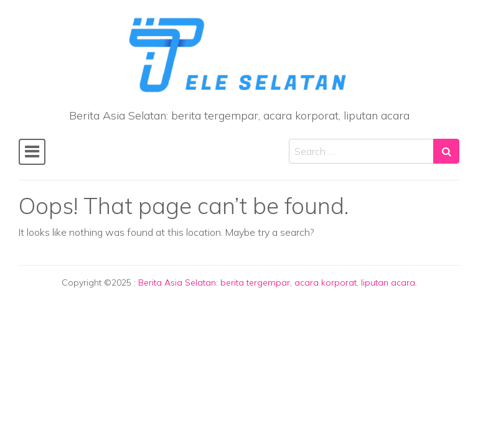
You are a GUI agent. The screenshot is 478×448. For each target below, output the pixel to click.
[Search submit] (446, 151)
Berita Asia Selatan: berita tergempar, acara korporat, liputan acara (277, 282)
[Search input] (361, 151)
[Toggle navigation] (32, 152)
